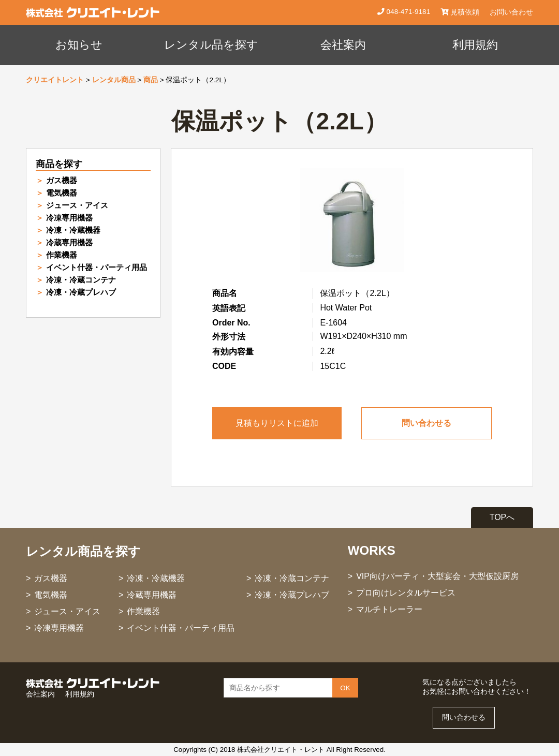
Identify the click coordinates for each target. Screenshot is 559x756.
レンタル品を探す (211, 45)
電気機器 (62, 193)
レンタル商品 (114, 80)
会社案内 (343, 45)
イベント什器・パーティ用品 (97, 267)
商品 (151, 80)
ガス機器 (62, 180)
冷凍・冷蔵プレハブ (81, 292)
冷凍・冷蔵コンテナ (81, 280)
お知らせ (79, 45)
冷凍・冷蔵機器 (73, 230)
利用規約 (475, 45)
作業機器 (62, 255)
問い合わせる (426, 423)
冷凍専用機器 (69, 218)
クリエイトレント (55, 80)
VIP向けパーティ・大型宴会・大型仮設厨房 (437, 576)
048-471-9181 (407, 12)
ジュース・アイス (77, 205)
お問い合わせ (511, 12)
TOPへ (502, 517)
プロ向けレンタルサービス (406, 593)
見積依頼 (460, 12)
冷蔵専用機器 (69, 242)
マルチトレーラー (389, 609)
